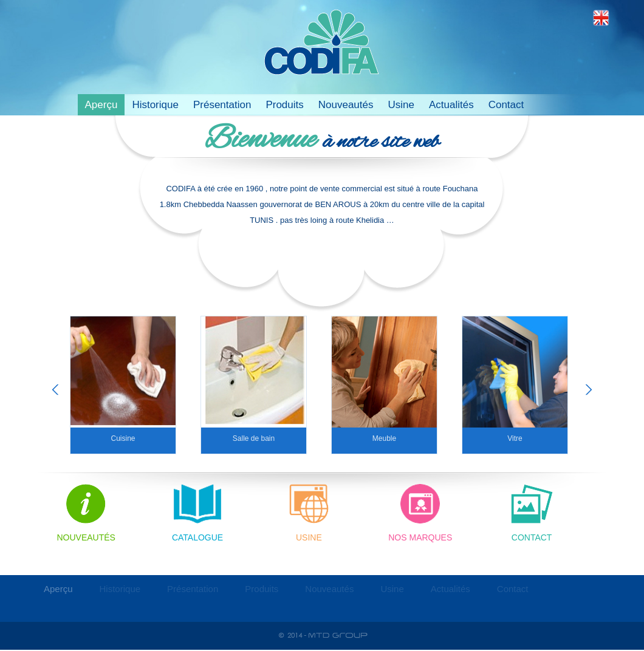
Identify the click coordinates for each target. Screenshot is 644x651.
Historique (155, 105)
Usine (401, 105)
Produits (284, 105)
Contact (506, 105)
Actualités (451, 105)
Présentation (222, 105)
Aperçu (101, 105)
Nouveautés (346, 105)
